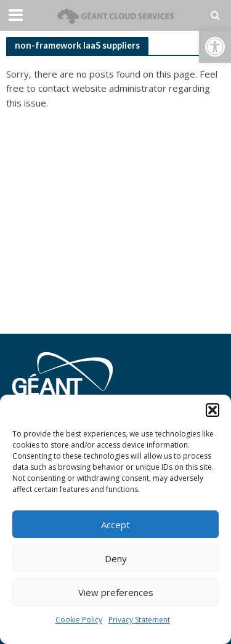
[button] (215, 47)
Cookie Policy (79, 620)
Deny (116, 558)
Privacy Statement (139, 620)
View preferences (116, 592)
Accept (115, 525)
